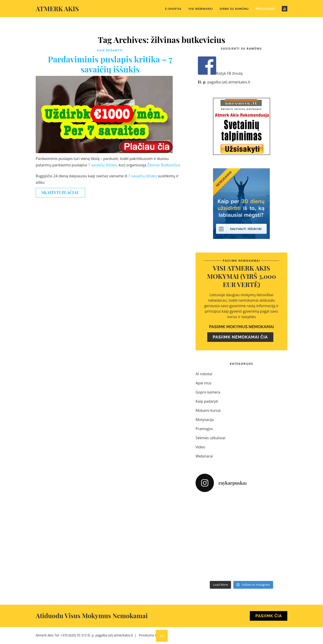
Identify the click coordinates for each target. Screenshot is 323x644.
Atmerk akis (57, 9)
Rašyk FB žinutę (220, 73)
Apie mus (203, 383)
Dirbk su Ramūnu (234, 9)
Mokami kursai (208, 410)
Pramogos (204, 429)
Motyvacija (205, 420)
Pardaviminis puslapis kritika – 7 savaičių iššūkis (110, 64)
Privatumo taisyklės (153, 635)
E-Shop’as (173, 9)
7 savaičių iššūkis (102, 165)
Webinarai (204, 456)
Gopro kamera (208, 392)
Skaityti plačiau (60, 192)
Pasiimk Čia (269, 616)
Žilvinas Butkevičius (164, 165)
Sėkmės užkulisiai (210, 438)
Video (200, 447)
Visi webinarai (201, 9)
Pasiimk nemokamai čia (240, 337)
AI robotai (204, 374)
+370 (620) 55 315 (74, 635)
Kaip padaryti (110, 51)
